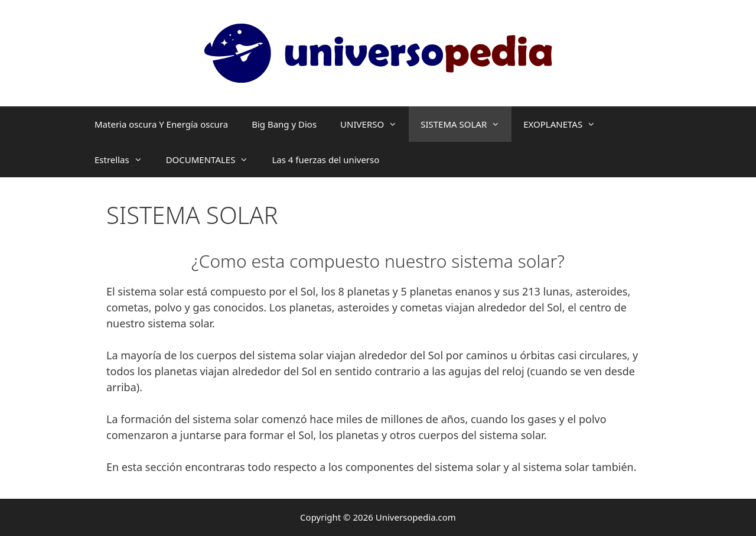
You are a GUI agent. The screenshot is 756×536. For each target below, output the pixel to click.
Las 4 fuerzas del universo (325, 160)
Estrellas (124, 160)
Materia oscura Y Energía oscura (161, 124)
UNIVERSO (374, 124)
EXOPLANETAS (565, 124)
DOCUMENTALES (213, 160)
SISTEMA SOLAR (466, 124)
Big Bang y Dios (284, 124)
